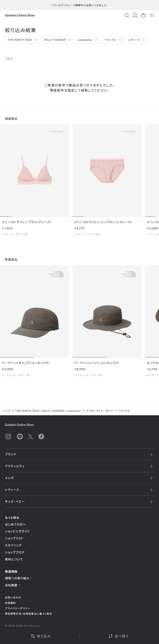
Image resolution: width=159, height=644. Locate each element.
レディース (134, 40)
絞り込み (41, 636)
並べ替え (118, 636)
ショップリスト (14, 538)
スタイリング (13, 545)
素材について (14, 559)
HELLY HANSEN (55, 40)
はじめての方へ (16, 524)
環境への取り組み (19, 578)
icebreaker (85, 40)
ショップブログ (15, 552)
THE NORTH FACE (20, 40)
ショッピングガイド (17, 531)
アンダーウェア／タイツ (100, 411)
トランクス (110, 40)
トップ (7, 411)
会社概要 (13, 585)
